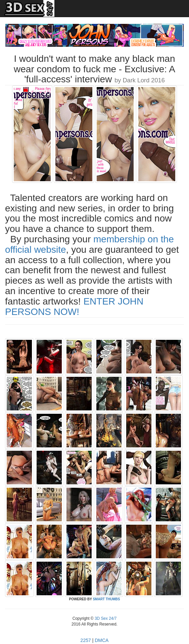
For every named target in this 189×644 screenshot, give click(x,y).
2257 (86, 640)
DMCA (102, 640)
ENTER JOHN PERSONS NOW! (74, 307)
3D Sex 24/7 (105, 618)
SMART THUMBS (106, 599)
